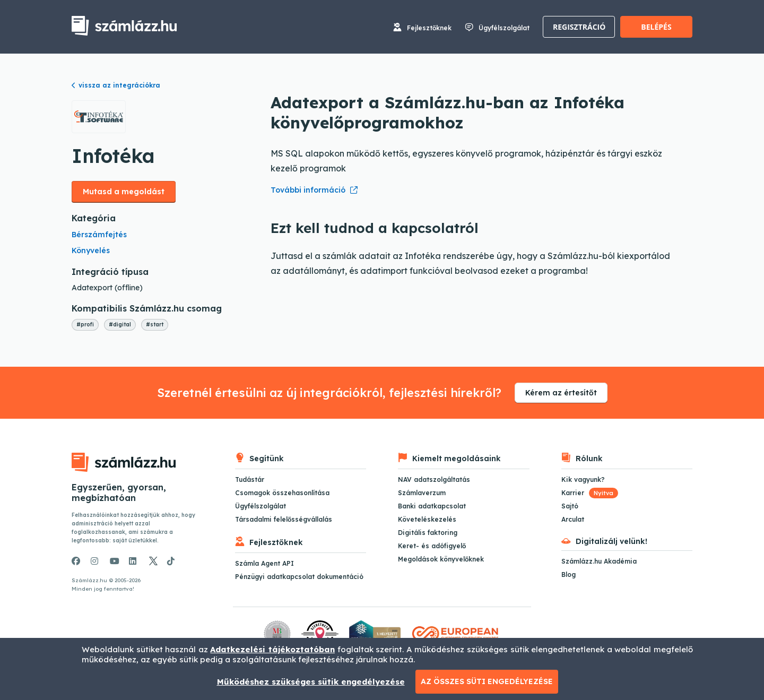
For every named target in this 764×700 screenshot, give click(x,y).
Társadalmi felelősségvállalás (284, 519)
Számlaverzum (422, 493)
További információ (308, 190)
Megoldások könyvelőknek (441, 559)
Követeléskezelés (427, 519)
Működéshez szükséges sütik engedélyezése (311, 682)
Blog (568, 574)
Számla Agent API (264, 563)
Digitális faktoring (428, 533)
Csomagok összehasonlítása (282, 493)
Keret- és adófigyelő (432, 546)
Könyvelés (91, 250)
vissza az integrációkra (116, 85)
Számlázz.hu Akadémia (599, 561)
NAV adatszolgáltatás (434, 479)
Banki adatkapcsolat (432, 506)
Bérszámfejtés (99, 235)
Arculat (573, 519)
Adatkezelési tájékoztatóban (272, 649)
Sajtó (570, 506)
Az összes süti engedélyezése (487, 681)
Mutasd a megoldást (124, 192)
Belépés (656, 27)
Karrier (590, 493)
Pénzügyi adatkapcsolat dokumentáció (299, 577)
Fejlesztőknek (429, 28)
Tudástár (250, 479)
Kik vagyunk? (583, 479)
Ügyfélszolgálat (504, 28)
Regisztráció (579, 27)
